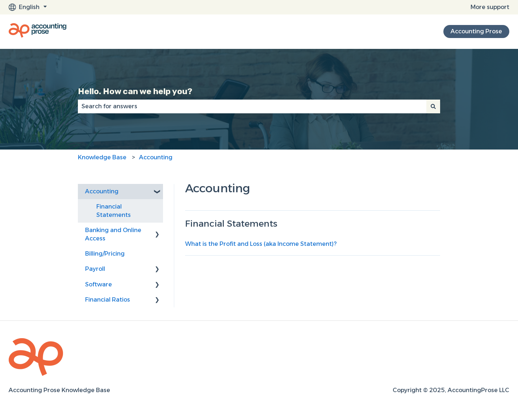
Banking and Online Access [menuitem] (113, 234)
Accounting (156, 157)
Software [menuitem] (99, 284)
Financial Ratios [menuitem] (108, 300)
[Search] (433, 106)
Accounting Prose (476, 31)
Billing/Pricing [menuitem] (105, 254)
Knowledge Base (102, 157)
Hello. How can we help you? (135, 91)
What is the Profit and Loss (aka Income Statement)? (261, 244)
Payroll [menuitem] (95, 269)
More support (490, 7)
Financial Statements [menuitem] (114, 211)
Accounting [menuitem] (102, 191)
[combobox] (252, 106)
